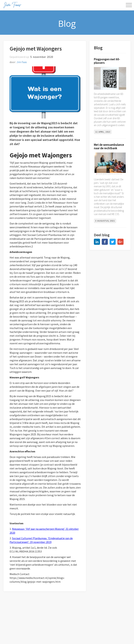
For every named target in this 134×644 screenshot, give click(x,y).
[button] (129, 5)
